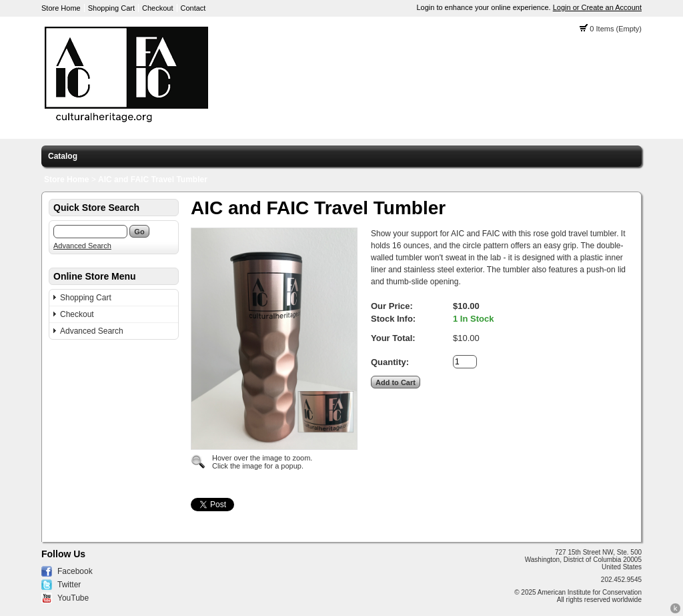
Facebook (75, 571)
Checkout (157, 8)
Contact (193, 8)
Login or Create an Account (597, 7)
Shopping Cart (111, 8)
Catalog (63, 156)
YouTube (73, 598)
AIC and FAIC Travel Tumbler (153, 180)
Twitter (69, 585)
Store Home (61, 8)
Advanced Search (82, 246)
